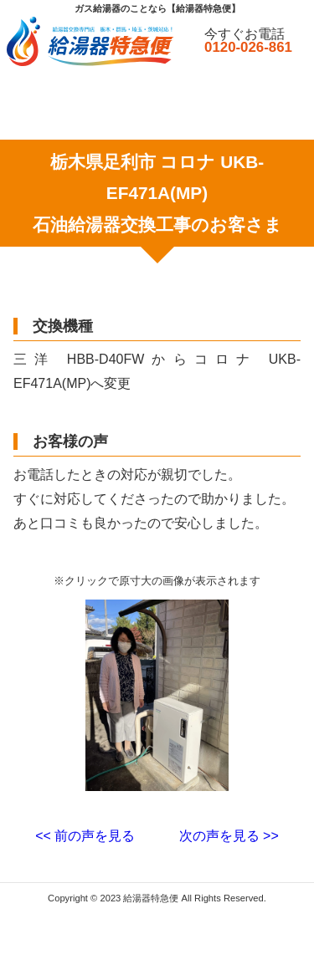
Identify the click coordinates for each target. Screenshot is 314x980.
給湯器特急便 (151, 898)
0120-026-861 (248, 47)
